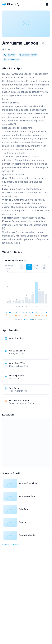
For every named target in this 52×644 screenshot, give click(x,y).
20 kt (37, 267)
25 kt (44, 267)
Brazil (8, 49)
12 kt (22, 267)
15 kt (29, 267)
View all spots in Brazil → (14, 544)
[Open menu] (47, 4)
